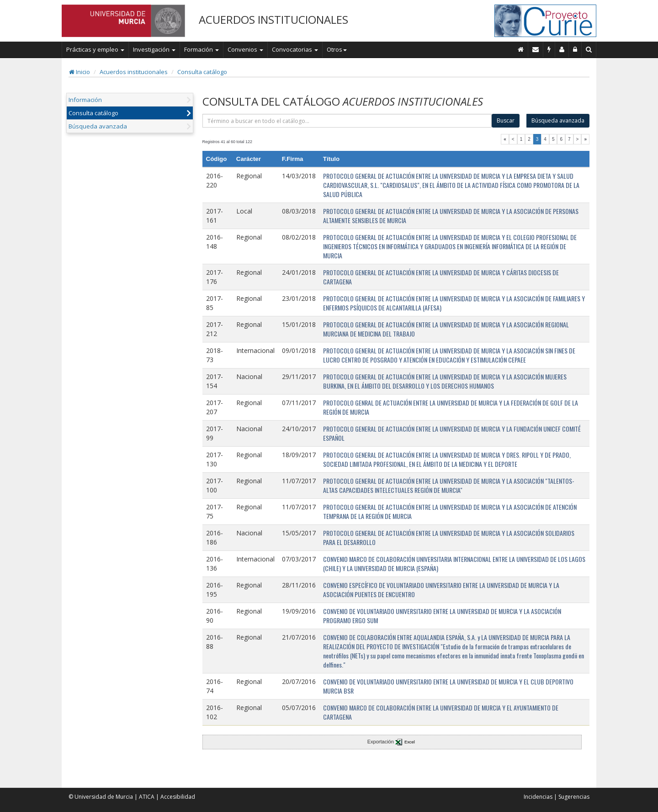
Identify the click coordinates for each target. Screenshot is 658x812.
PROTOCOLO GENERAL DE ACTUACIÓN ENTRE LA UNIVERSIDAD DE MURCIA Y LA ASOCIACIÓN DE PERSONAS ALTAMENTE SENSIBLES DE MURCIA (451, 216)
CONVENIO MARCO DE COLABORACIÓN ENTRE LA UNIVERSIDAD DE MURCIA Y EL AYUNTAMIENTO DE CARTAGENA (441, 712)
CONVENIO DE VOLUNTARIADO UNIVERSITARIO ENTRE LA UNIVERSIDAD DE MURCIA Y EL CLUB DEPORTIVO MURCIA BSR (448, 686)
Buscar (506, 120)
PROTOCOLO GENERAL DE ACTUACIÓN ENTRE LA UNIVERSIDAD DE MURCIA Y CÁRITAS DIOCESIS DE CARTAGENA (441, 277)
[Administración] (575, 49)
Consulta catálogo (202, 72)
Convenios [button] (245, 49)
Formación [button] (202, 49)
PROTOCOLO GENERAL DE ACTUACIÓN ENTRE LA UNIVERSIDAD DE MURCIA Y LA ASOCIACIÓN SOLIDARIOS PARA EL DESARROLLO (449, 537)
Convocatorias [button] (295, 49)
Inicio (80, 72)
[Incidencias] (549, 49)
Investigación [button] (154, 49)
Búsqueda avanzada (98, 126)
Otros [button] (337, 49)
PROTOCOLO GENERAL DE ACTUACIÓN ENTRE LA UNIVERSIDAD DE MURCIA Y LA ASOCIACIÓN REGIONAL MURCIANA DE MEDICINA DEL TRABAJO (446, 329)
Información (85, 100)
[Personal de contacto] (562, 49)
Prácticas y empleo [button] (95, 49)
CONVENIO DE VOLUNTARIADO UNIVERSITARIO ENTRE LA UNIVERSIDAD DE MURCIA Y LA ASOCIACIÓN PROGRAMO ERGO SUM (442, 616)
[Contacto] (536, 49)
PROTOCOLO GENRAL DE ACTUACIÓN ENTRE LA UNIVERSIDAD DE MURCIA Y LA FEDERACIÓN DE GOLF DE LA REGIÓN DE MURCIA (451, 407)
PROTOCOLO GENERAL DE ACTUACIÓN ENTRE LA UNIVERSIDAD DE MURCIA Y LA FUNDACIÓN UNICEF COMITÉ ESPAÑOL (452, 433)
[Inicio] (521, 49)
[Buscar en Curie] (589, 49)
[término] (347, 121)
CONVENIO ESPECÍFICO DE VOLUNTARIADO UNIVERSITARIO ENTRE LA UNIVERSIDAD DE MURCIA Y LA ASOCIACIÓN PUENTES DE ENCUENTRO (441, 590)
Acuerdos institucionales (134, 72)
